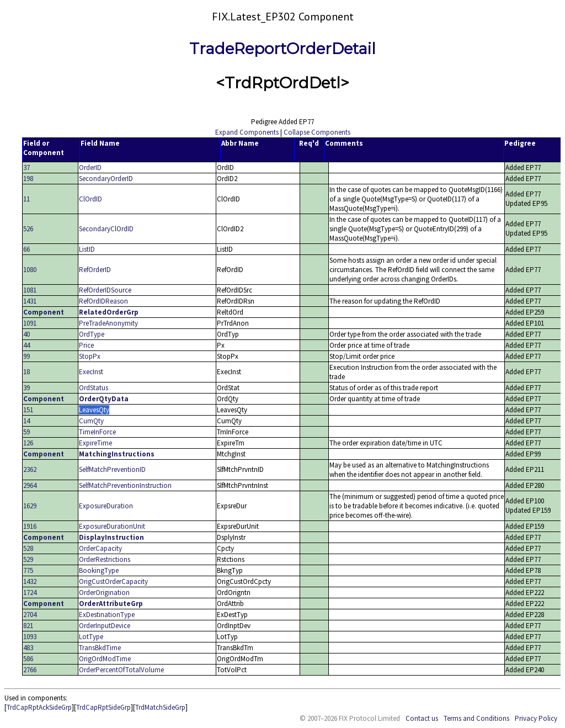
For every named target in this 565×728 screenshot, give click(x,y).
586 (28, 659)
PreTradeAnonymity (108, 323)
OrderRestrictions (105, 559)
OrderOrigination (104, 593)
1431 (30, 301)
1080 (30, 270)
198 (28, 179)
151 (28, 410)
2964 (30, 485)
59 (26, 432)
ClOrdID (90, 199)
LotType (91, 637)
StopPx (90, 356)
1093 (30, 637)
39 (26, 388)
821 (28, 626)
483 (28, 648)
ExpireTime (95, 443)
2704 (30, 615)
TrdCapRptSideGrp (103, 707)
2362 (30, 469)
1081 (30, 290)
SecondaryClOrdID (106, 229)
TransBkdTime (100, 648)
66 (26, 249)
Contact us (422, 718)
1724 (30, 593)
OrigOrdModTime (105, 659)
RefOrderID (95, 270)
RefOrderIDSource (105, 290)
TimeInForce (97, 432)
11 (26, 199)
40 (26, 334)
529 (28, 559)
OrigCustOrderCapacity (113, 581)
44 (26, 345)
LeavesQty (94, 410)
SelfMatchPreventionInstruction (125, 485)
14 (26, 421)
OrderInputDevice (105, 626)
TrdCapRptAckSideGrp (39, 707)
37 (26, 168)
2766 (30, 670)
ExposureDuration (106, 506)
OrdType (92, 334)
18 (26, 372)
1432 (30, 581)
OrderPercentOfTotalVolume (121, 670)
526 (28, 229)
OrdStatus (94, 388)
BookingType (99, 570)
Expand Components (247, 132)
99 (26, 356)
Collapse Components (317, 132)
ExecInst (91, 372)
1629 (30, 506)
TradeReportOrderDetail (282, 49)
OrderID (90, 168)
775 (28, 570)
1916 (30, 526)
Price (86, 345)
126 (28, 443)
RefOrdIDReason (103, 301)
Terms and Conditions (476, 718)
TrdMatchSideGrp (160, 707)
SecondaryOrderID (106, 179)
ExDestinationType (107, 615)
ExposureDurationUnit (112, 526)
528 (28, 548)
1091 (30, 323)
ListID (87, 249)
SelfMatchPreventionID (112, 469)
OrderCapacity (100, 548)
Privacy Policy (536, 718)
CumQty (91, 421)
